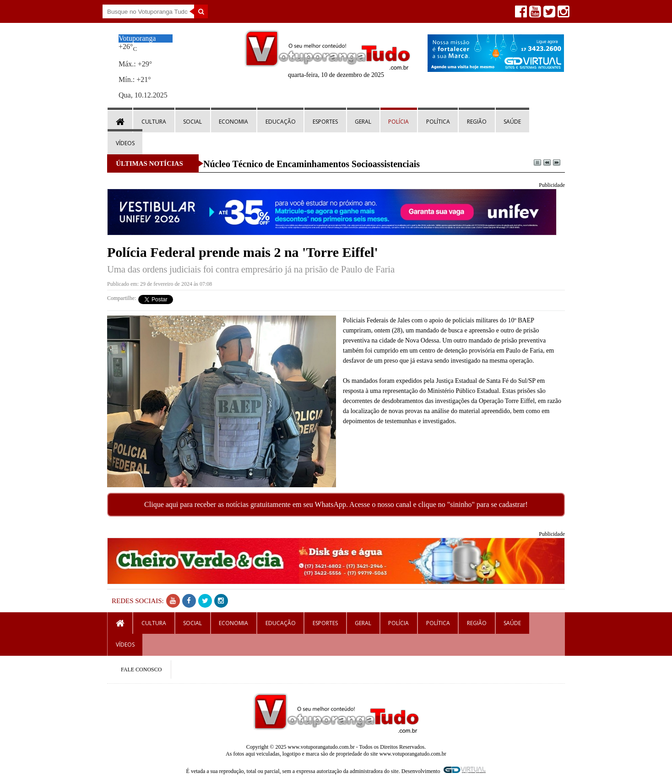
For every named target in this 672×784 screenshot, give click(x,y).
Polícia (398, 122)
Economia (233, 122)
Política (438, 122)
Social (192, 122)
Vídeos (125, 143)
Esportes (325, 122)
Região (477, 122)
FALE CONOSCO (141, 670)
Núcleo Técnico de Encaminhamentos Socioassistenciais (312, 164)
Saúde (512, 122)
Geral (363, 122)
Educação (281, 122)
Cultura (154, 122)
